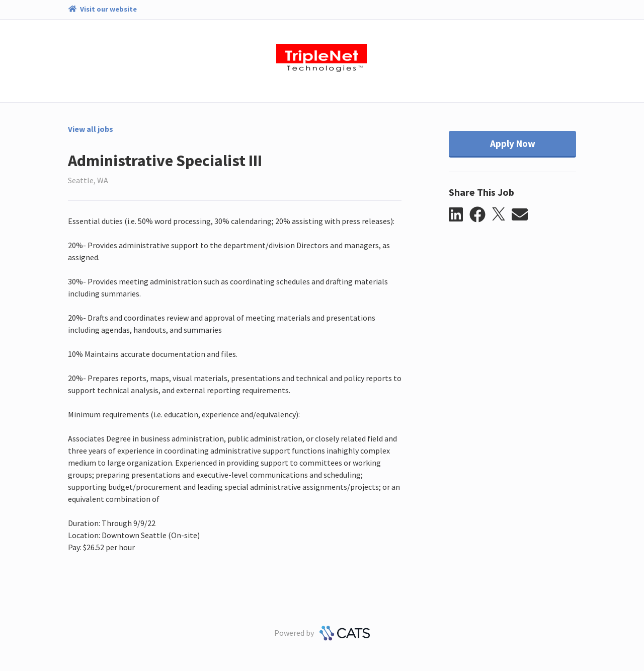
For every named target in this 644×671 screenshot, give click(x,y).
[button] (459, 215)
